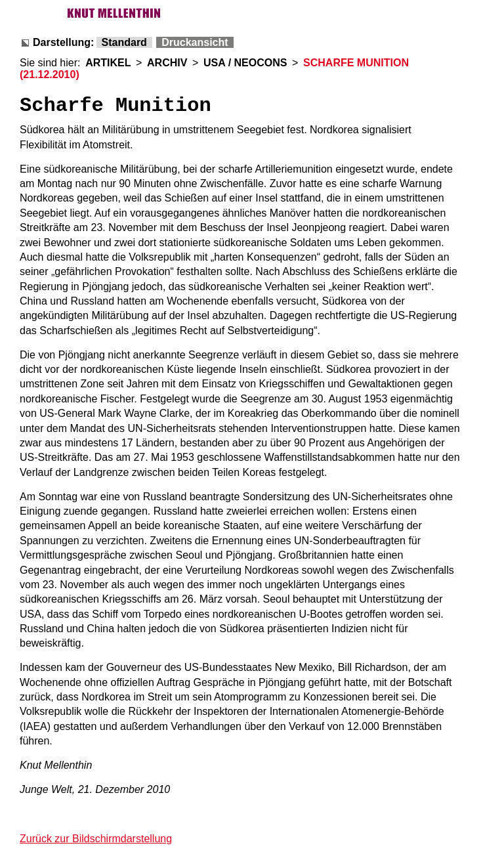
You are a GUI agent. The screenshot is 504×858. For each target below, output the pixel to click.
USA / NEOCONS (245, 63)
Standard (124, 42)
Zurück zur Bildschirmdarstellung (96, 839)
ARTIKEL (108, 63)
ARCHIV (167, 63)
